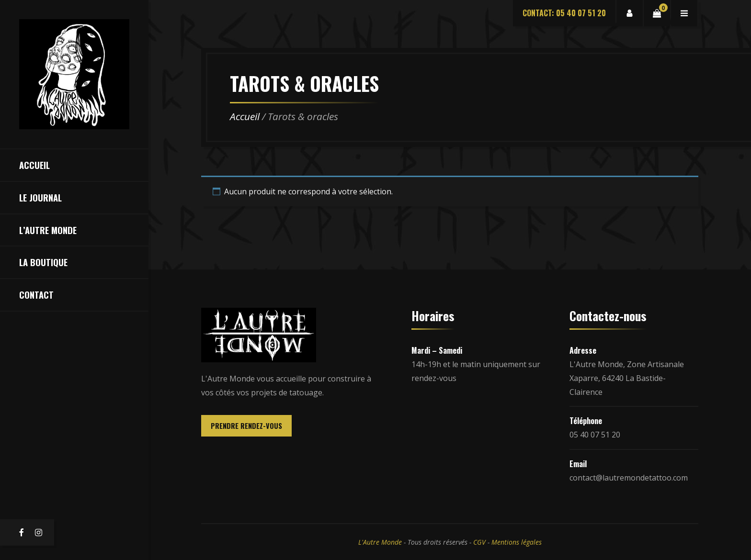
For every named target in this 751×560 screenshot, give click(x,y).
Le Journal (40, 197)
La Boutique (43, 262)
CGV (479, 542)
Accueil (34, 165)
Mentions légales (517, 542)
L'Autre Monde (380, 542)
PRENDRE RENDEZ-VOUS (246, 426)
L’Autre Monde (48, 230)
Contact (36, 295)
